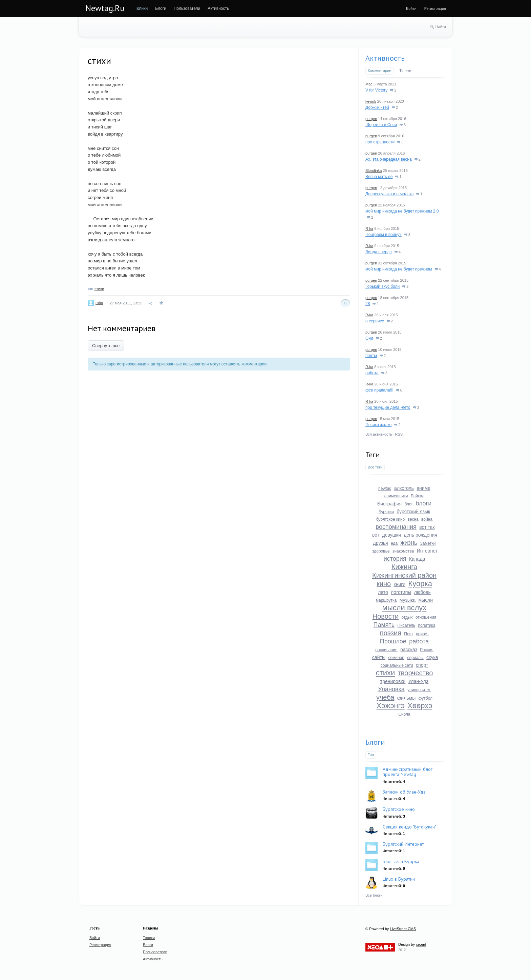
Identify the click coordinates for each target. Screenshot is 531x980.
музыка (408, 600)
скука (432, 657)
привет (422, 634)
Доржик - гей (377, 107)
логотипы (401, 592)
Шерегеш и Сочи (381, 125)
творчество (416, 673)
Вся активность (379, 434)
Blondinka (374, 171)
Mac (369, 84)
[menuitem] (141, 8)
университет (419, 690)
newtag (385, 488)
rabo (99, 303)
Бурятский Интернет (403, 844)
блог (409, 504)
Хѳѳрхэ (420, 706)
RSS (399, 434)
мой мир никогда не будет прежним (399, 269)
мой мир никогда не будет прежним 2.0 (402, 211)
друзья (381, 543)
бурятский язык (413, 512)
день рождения (420, 535)
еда (394, 543)
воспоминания (396, 527)
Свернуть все (106, 346)
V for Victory (376, 90)
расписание (386, 650)
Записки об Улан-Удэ (404, 792)
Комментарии (379, 71)
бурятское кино (390, 519)
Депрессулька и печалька (389, 194)
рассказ (409, 649)
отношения (426, 617)
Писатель (407, 625)
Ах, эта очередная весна (389, 159)
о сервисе (375, 321)
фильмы (407, 698)
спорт (422, 665)
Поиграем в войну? (384, 235)
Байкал (418, 496)
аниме (423, 488)
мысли (426, 600)
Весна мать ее (379, 177)
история (395, 559)
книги (400, 584)
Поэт (409, 634)
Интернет (427, 551)
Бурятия (386, 512)
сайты (379, 657)
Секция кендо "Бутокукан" (409, 827)
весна (413, 519)
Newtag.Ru (105, 8)
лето (383, 592)
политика (427, 625)
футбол (426, 698)
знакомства (403, 551)
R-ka (369, 228)
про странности (380, 142)
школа (404, 714)
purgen (371, 119)
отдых (407, 617)
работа (372, 373)
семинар (396, 658)
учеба (385, 697)
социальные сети (397, 665)
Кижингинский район (404, 575)
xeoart (421, 944)
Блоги (375, 742)
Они (369, 338)
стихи (99, 289)
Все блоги (374, 895)
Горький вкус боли (383, 286)
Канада (417, 559)
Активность (385, 58)
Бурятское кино (399, 809)
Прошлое (393, 641)
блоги (423, 503)
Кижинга (404, 567)
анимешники (396, 496)
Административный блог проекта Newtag (408, 772)
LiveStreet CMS (403, 929)
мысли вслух (404, 608)
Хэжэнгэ (391, 706)
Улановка (391, 689)
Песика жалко (378, 425)
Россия (427, 650)
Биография (389, 504)
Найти (441, 27)
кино (384, 584)
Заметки (428, 543)
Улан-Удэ (419, 681)
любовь (422, 592)
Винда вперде (379, 252)
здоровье (381, 551)
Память (384, 625)
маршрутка (386, 600)
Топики (405, 71)
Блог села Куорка (401, 861)
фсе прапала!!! (379, 390)
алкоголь (404, 488)
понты (371, 356)
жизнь (409, 543)
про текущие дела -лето (388, 407)
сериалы (415, 658)
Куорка (420, 584)
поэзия (391, 633)
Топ (371, 755)
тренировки (393, 681)
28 (368, 304)
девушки (392, 535)
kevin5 (371, 101)
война (427, 519)
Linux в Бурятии (399, 879)
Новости (386, 616)
